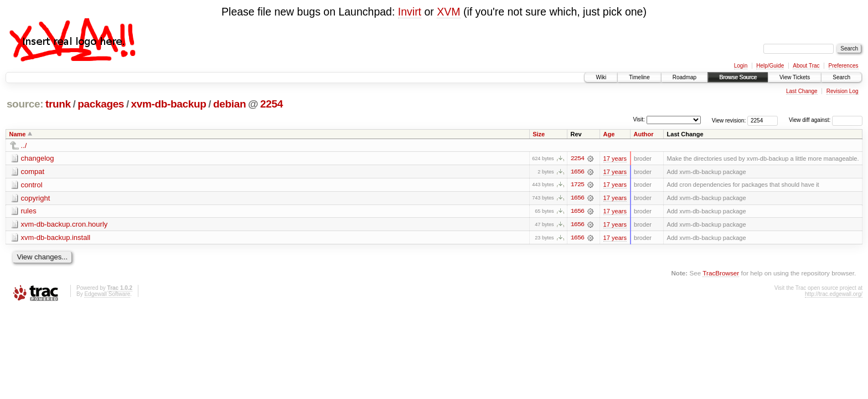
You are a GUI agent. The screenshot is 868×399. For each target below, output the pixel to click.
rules (29, 211)
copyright (36, 198)
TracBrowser (721, 274)
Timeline (639, 77)
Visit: (639, 119)
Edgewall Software (107, 295)
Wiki (601, 77)
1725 (577, 185)
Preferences (844, 66)
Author (644, 134)
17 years (615, 158)
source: (25, 104)
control (32, 185)
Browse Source (738, 77)
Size (539, 134)
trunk (58, 104)
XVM (448, 12)
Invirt (410, 12)
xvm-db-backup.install (56, 238)
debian (229, 104)
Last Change (802, 91)
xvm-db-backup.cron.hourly (64, 225)
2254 (272, 104)
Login (741, 66)
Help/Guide (770, 66)
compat (33, 172)
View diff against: (826, 120)
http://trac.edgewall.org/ (834, 295)
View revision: (729, 120)
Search (841, 77)
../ (24, 145)
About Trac (806, 66)
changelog (38, 158)
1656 (577, 172)
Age (609, 134)
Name (18, 134)
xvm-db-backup (169, 104)
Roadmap (684, 77)
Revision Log (843, 91)
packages (101, 104)
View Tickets (795, 77)
